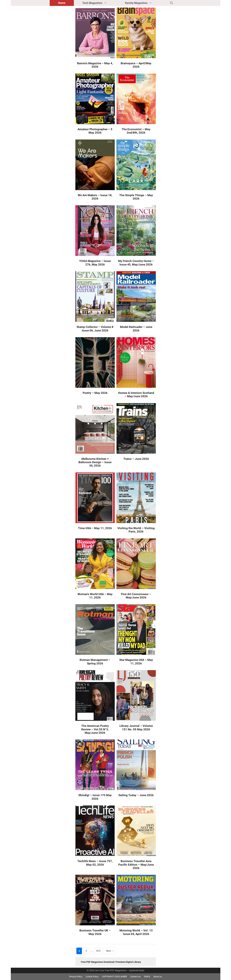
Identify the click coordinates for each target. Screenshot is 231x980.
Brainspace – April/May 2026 (136, 65)
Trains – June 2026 (136, 459)
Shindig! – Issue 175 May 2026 (95, 797)
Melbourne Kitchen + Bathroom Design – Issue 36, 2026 (95, 462)
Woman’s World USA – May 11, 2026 (95, 596)
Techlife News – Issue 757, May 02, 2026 (95, 863)
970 (99, 951)
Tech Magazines (99, 3)
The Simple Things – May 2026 (136, 197)
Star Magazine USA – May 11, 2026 (136, 662)
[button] (172, 3)
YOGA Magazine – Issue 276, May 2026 (95, 263)
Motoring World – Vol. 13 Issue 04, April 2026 (136, 932)
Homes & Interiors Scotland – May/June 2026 (136, 395)
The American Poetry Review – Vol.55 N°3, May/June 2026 (95, 729)
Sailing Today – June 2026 (136, 795)
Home (62, 3)
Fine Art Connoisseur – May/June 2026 (136, 596)
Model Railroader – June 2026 (136, 329)
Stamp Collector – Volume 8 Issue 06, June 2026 (95, 329)
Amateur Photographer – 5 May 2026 (95, 131)
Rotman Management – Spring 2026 (95, 662)
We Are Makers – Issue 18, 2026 (95, 197)
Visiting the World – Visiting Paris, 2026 (136, 530)
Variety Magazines (143, 3)
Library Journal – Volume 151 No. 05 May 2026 (136, 727)
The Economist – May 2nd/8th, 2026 (136, 131)
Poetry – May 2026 (95, 393)
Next (110, 951)
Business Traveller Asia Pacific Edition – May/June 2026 (136, 865)
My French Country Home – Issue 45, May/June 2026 (136, 263)
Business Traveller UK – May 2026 (95, 932)
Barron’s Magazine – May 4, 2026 (95, 65)
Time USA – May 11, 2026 (95, 528)
